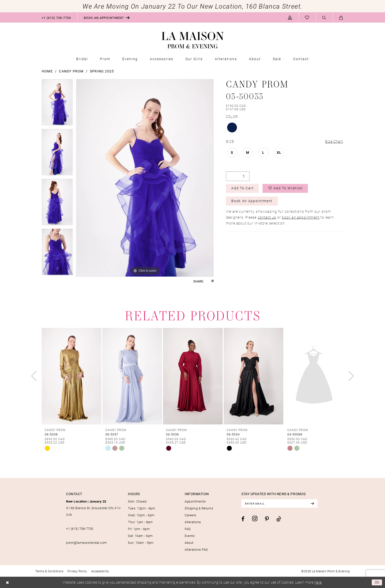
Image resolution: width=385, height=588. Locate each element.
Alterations (193, 522)
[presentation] (72, 376)
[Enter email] (280, 504)
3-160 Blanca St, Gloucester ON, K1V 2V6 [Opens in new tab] (93, 508)
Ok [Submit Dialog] (377, 582)
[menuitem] (56, 17)
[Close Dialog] (7, 582)
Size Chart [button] (334, 141)
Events (190, 536)
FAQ (188, 529)
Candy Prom (71, 71)
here (318, 582)
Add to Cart (243, 189)
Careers (191, 515)
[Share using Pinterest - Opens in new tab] (213, 281)
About (189, 543)
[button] (290, 17)
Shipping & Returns (199, 508)
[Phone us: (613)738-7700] (56, 17)
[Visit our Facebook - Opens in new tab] (243, 519)
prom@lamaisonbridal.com (87, 543)
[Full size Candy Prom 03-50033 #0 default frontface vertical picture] (145, 178)
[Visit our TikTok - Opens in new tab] (279, 519)
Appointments (195, 501)
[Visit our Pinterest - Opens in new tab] (267, 519)
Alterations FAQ (196, 549)
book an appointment (301, 217)
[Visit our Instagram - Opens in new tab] (255, 519)
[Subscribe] (313, 504)
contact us (267, 217)
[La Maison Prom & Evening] (193, 40)
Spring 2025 (102, 71)
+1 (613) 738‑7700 (80, 529)
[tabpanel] (57, 104)
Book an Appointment (252, 201)
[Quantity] (238, 176)
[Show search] (324, 18)
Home (47, 71)
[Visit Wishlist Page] (307, 17)
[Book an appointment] (107, 17)
